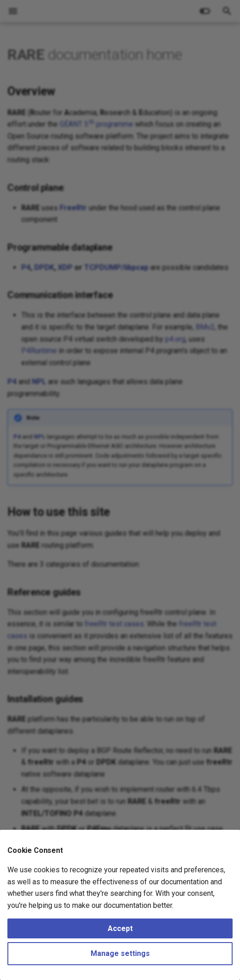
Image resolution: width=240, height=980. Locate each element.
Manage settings (120, 953)
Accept (120, 928)
